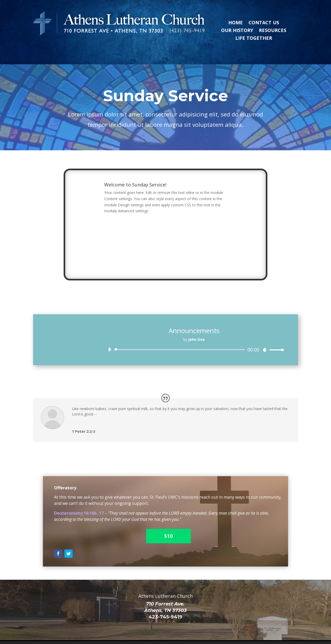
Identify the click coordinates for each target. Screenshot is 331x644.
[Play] (110, 338)
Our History (237, 31)
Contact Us (264, 23)
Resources (273, 31)
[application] (194, 338)
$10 (168, 525)
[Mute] (265, 339)
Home (236, 23)
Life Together (254, 39)
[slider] (181, 338)
